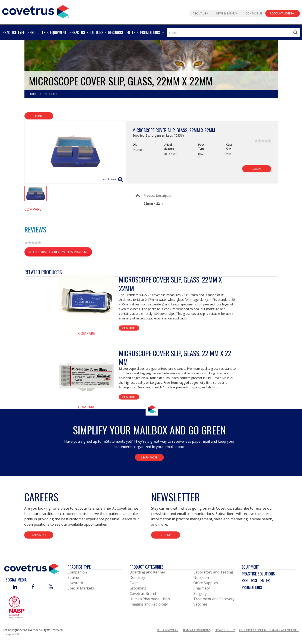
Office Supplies (206, 583)
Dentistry (137, 577)
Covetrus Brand (143, 594)
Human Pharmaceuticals (150, 599)
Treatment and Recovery (214, 599)
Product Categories (147, 567)
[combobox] (233, 32)
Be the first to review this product (60, 253)
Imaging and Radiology (149, 604)
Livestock (75, 583)
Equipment (250, 567)
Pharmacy (202, 588)
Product (51, 94)
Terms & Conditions (197, 630)
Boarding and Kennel (147, 572)
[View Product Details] (87, 303)
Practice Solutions (258, 574)
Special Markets (81, 588)
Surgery (200, 594)
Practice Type (79, 567)
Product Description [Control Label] (158, 196)
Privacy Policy (225, 630)
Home (33, 94)
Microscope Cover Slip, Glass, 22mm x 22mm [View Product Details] (170, 284)
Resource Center (256, 580)
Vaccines (200, 604)
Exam (134, 583)
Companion (77, 572)
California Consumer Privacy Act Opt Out (269, 630)
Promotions (252, 587)
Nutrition (201, 577)
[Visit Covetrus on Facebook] (33, 587)
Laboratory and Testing (213, 572)
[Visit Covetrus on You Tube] (51, 587)
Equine (73, 577)
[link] (263, 141)
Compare (33, 209)
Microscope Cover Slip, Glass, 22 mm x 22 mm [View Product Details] (175, 357)
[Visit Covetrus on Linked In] (15, 587)
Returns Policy (168, 630)
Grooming (138, 588)
